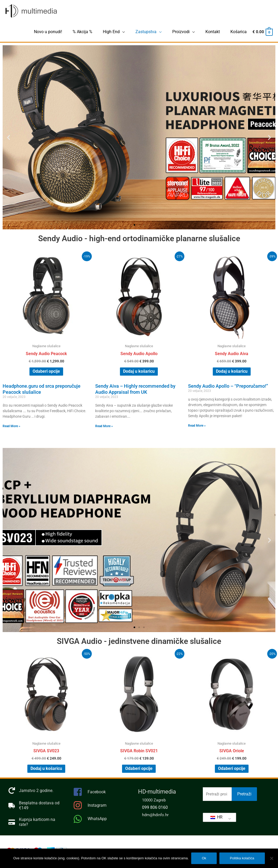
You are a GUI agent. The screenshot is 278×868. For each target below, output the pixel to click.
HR (216, 819)
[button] (9, 138)
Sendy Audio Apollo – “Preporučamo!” (228, 387)
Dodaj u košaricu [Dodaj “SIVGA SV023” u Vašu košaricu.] (46, 770)
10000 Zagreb (155, 802)
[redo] (31, 792)
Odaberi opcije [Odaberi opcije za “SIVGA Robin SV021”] (139, 770)
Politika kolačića (242, 858)
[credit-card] (36, 824)
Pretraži (244, 796)
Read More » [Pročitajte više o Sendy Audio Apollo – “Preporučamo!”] (197, 427)
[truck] (36, 807)
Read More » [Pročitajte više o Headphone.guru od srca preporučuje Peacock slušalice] (11, 427)
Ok (204, 858)
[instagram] (100, 809)
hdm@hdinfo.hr (156, 817)
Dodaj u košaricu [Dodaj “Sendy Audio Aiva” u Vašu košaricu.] (232, 372)
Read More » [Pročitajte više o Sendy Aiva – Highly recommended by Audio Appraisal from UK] (104, 427)
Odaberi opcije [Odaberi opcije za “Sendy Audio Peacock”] (46, 372)
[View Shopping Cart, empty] (262, 32)
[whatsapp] (100, 821)
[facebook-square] (100, 795)
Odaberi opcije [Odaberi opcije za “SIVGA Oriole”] (232, 771)
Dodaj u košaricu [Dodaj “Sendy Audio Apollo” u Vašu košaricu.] (139, 372)
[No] (271, 858)
